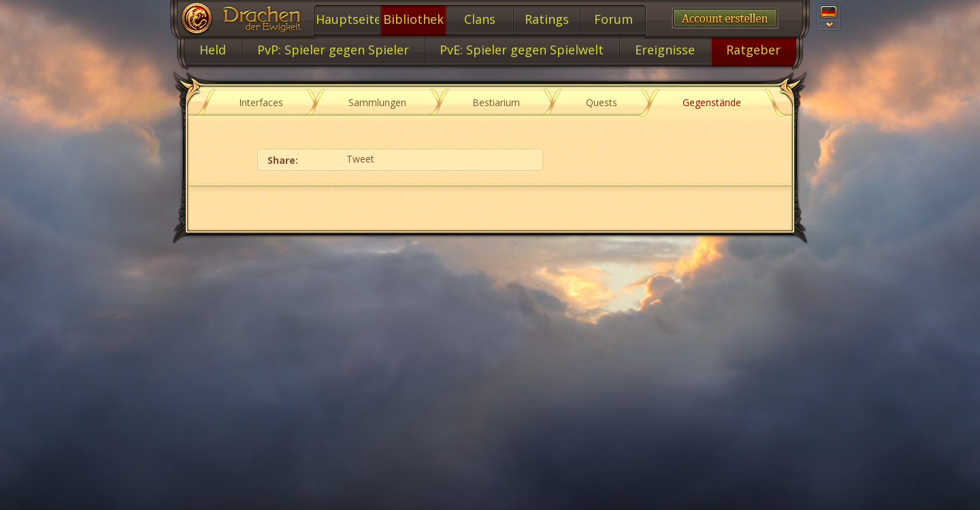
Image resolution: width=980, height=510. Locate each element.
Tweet (360, 159)
